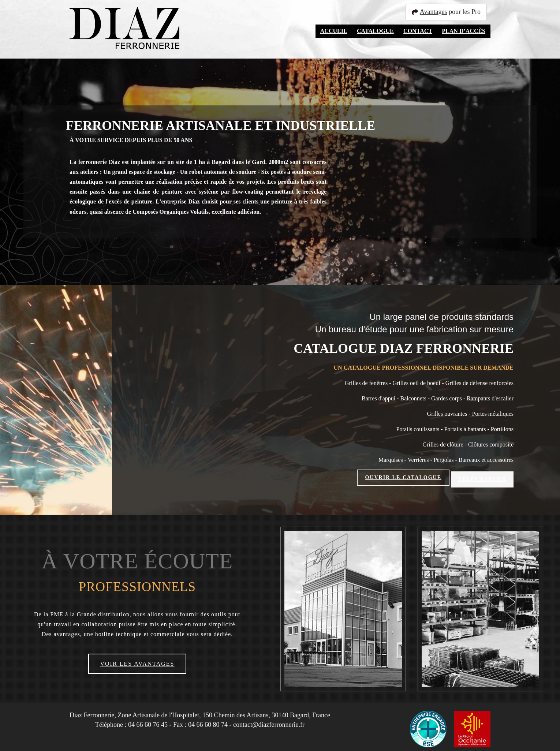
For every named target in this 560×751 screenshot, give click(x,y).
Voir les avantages (137, 661)
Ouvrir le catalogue (403, 477)
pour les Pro (449, 12)
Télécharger (482, 477)
